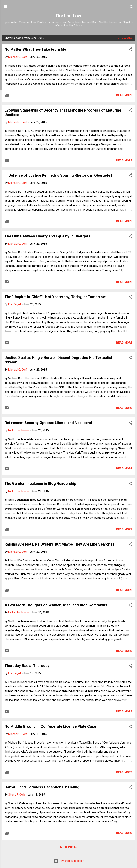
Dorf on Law (69, 16)
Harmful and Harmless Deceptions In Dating (42, 787)
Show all (125, 38)
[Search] (132, 8)
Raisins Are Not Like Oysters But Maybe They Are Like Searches (59, 544)
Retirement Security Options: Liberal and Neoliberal (48, 423)
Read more (124, 95)
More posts (69, 847)
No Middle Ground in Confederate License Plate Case (50, 726)
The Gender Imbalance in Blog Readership (40, 484)
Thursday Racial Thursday (27, 666)
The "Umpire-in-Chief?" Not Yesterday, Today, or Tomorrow (55, 297)
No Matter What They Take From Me (35, 49)
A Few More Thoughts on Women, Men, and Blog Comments (56, 605)
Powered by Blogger (69, 861)
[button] (130, 50)
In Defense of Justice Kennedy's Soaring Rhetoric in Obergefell (58, 175)
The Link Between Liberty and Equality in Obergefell (48, 236)
